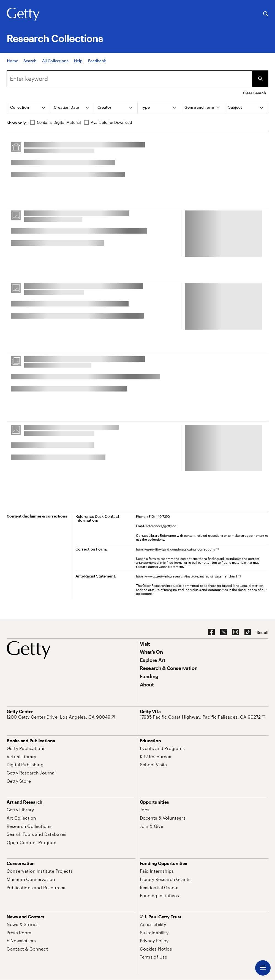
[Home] (12, 62)
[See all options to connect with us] (262, 633)
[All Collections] (55, 62)
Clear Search (254, 93)
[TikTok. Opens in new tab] (248, 632)
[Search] (30, 62)
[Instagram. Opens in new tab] (236, 632)
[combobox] (129, 79)
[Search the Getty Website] (266, 14)
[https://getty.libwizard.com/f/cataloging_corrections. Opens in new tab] (177, 549)
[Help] (78, 62)
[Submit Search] (260, 79)
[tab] (29, 108)
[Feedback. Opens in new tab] (97, 62)
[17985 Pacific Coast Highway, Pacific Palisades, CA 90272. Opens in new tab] (203, 717)
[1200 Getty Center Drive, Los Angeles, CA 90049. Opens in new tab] (61, 717)
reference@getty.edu (162, 526)
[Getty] (23, 15)
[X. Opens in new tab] (224, 632)
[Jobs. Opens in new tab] (145, 810)
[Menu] (263, 968)
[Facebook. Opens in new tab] (211, 632)
